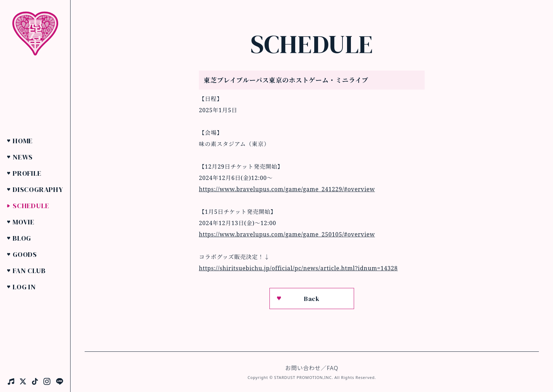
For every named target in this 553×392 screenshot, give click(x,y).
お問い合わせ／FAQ (312, 368)
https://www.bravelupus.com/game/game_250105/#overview (287, 234)
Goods (25, 254)
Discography (38, 189)
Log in (24, 287)
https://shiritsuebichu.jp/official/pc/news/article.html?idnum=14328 (298, 268)
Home (23, 141)
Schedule (31, 206)
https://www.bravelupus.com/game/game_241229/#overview (287, 189)
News (23, 157)
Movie (24, 222)
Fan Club (29, 271)
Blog (22, 238)
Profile (27, 173)
